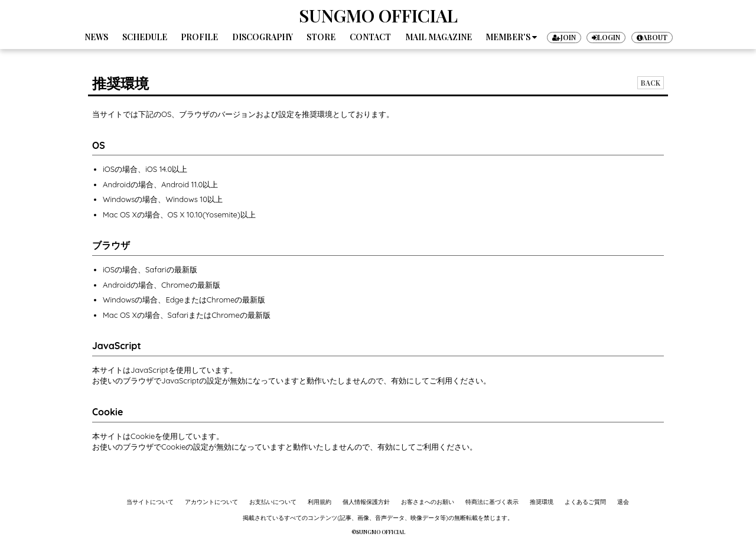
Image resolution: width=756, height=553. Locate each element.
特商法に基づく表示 (492, 502)
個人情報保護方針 (366, 502)
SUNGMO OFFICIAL (378, 15)
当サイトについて (150, 502)
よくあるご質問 (585, 502)
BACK (651, 83)
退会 (623, 502)
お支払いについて (273, 502)
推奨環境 (542, 502)
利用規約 (320, 502)
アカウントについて (211, 502)
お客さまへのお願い (428, 502)
